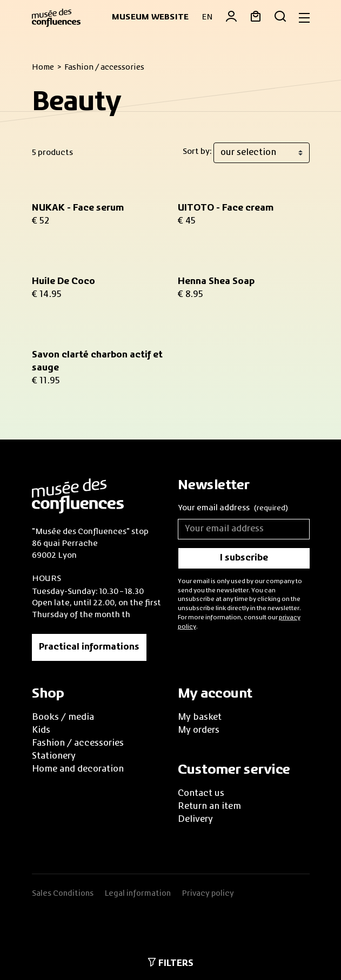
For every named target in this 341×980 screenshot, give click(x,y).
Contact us (201, 794)
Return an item (209, 807)
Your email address (233, 509)
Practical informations (89, 647)
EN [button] (207, 17)
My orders (199, 731)
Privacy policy (208, 894)
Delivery (195, 820)
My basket (200, 718)
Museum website (150, 17)
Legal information (138, 894)
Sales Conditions (63, 894)
